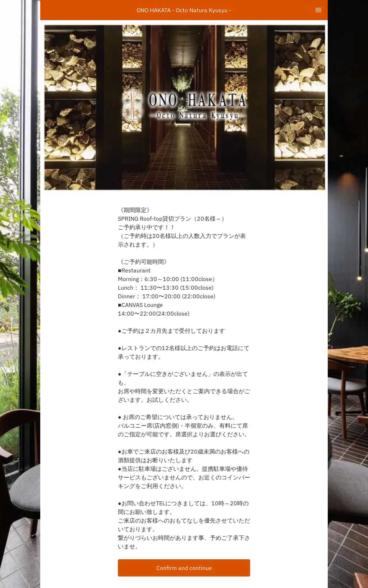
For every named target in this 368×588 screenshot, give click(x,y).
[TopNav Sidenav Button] (318, 10)
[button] (184, 568)
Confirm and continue (184, 568)
